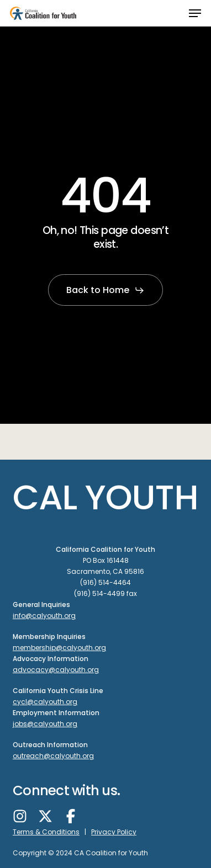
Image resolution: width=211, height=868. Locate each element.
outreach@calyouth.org (53, 756)
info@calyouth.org (44, 616)
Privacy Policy (114, 832)
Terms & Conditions (46, 832)
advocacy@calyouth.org (56, 670)
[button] (195, 13)
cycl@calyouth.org (45, 702)
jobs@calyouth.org (45, 724)
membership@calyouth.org (59, 648)
